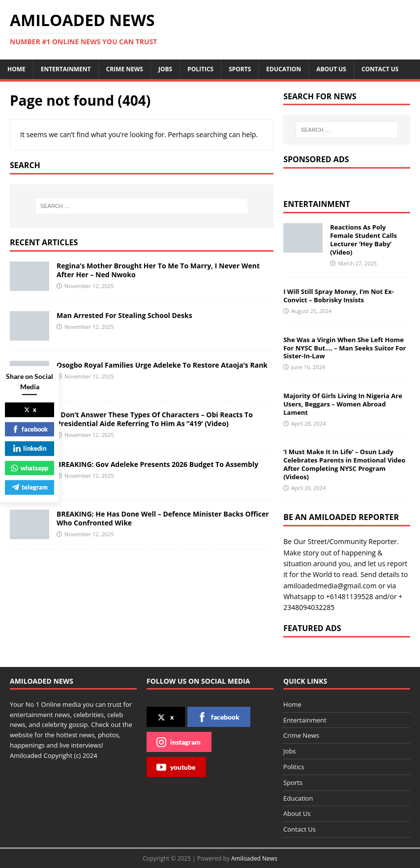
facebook (218, 717)
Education (284, 69)
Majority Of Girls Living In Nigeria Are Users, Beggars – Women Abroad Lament (343, 404)
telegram (30, 487)
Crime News (125, 69)
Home (16, 69)
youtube (176, 767)
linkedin (30, 448)
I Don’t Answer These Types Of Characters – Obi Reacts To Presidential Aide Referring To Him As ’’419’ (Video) (155, 419)
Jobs (165, 69)
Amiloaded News (254, 858)
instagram (179, 742)
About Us (331, 69)
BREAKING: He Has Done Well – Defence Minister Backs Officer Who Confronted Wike (163, 518)
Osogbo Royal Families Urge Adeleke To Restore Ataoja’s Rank (162, 365)
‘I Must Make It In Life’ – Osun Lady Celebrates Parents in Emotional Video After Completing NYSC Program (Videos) (344, 464)
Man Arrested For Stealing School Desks (124, 315)
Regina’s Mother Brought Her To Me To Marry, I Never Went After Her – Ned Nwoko (158, 270)
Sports (240, 69)
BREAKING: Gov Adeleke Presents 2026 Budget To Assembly (157, 464)
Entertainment (66, 69)
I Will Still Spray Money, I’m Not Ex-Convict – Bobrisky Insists (338, 296)
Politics (200, 69)
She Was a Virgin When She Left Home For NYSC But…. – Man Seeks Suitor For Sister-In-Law (345, 348)
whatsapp (30, 467)
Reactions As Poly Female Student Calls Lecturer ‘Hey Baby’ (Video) (363, 240)
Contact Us (380, 69)
